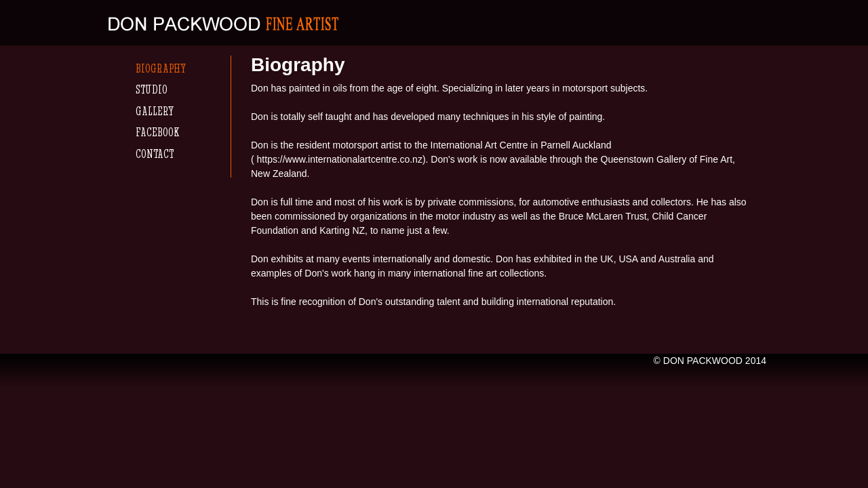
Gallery (155, 111)
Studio (152, 89)
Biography (161, 68)
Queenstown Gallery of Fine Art (667, 159)
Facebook (157, 132)
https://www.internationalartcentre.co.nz (340, 159)
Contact (155, 154)
